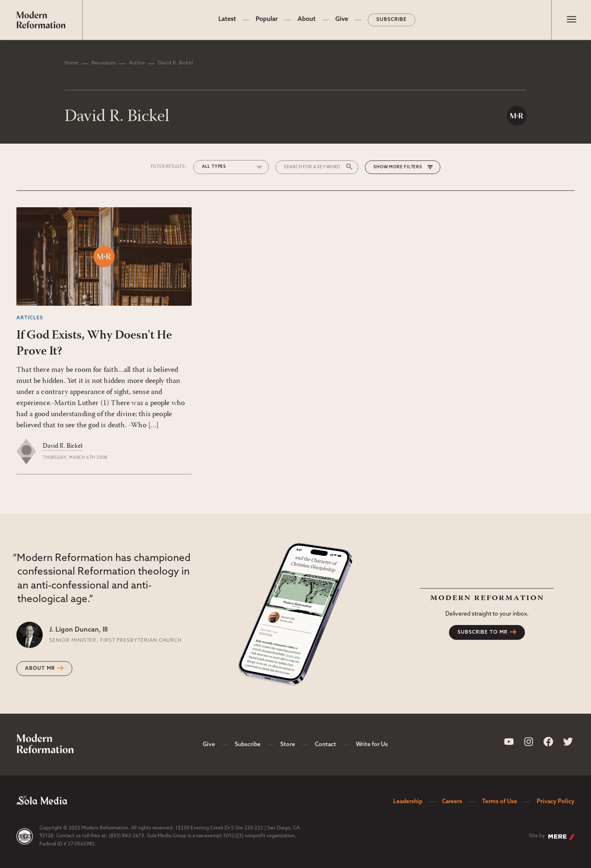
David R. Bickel (63, 446)
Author (137, 63)
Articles (30, 318)
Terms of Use (499, 802)
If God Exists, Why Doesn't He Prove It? (94, 344)
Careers (452, 802)
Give (342, 19)
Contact (325, 745)
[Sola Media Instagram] (529, 742)
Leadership (408, 802)
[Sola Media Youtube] (509, 742)
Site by (552, 837)
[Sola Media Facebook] (548, 742)
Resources (104, 63)
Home (71, 63)
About (307, 19)
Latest (227, 19)
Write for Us (372, 745)
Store (288, 745)
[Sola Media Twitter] (568, 742)
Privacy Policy (556, 802)
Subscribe (392, 20)
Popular (267, 19)
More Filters (406, 167)
